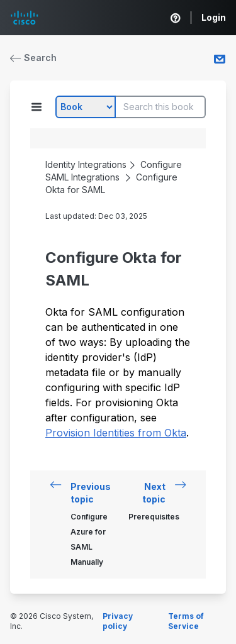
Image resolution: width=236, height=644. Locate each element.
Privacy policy (118, 621)
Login (214, 17)
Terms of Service (186, 621)
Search (33, 58)
